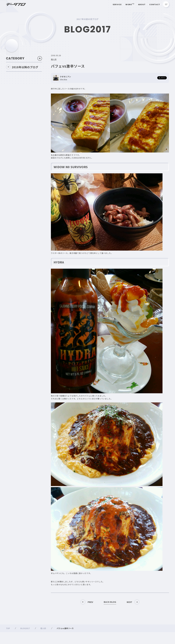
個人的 (54, 60)
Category (24, 59)
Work (130, 5)
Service (117, 5)
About (142, 5)
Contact (155, 5)
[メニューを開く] (166, 4)
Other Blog (63, 80)
